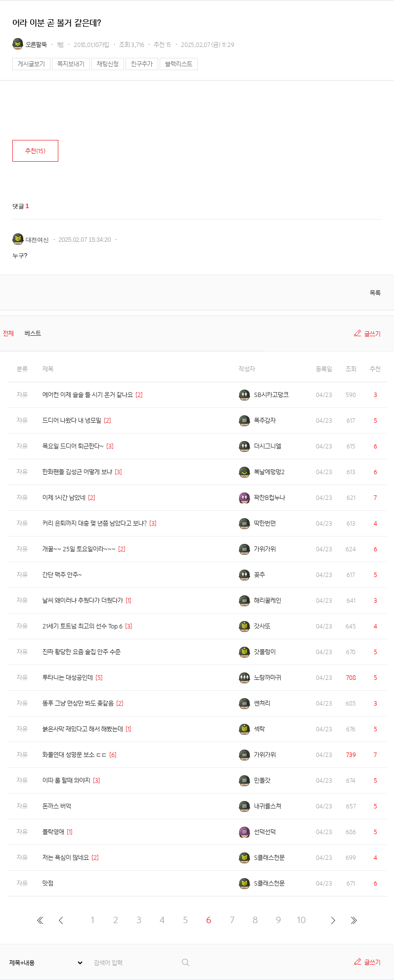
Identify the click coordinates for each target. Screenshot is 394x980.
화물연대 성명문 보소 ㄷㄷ (75, 755)
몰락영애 (53, 832)
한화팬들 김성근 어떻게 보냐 (77, 472)
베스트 (33, 334)
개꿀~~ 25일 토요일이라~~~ (79, 549)
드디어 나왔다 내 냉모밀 (72, 421)
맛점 (48, 883)
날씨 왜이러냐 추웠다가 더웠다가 (83, 601)
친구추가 (142, 64)
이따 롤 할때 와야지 (66, 780)
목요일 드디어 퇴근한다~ (73, 446)
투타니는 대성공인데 (68, 678)
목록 (375, 293)
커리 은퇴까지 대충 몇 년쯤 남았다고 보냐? (95, 523)
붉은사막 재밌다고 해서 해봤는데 (83, 729)
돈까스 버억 (57, 806)
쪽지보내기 (71, 64)
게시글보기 (31, 64)
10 (302, 920)
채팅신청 (108, 64)
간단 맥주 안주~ (62, 575)
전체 (8, 334)
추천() (35, 151)
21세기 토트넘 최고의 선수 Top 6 (83, 626)
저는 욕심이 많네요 (66, 858)
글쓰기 (372, 334)
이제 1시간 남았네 (64, 498)
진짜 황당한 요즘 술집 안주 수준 (82, 652)
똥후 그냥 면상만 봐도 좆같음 (78, 703)
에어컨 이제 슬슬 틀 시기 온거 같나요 (88, 395)
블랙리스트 (179, 64)
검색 (186, 962)
